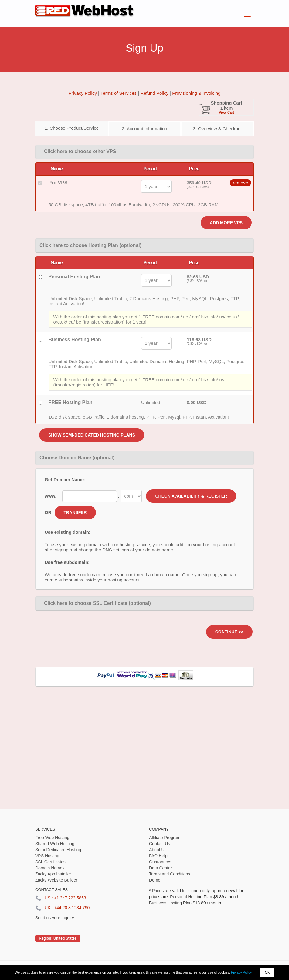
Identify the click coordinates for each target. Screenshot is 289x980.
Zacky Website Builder (56, 880)
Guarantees (160, 862)
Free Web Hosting (52, 838)
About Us (158, 850)
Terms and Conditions (170, 874)
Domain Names (50, 868)
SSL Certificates (50, 862)
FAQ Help (158, 856)
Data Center (160, 868)
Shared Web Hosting (55, 844)
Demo (155, 880)
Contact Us (160, 844)
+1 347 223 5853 (70, 898)
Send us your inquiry (55, 918)
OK (267, 972)
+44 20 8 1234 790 (72, 908)
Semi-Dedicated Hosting (58, 850)
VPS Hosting (47, 856)
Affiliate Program (165, 838)
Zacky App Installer (53, 874)
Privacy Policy (241, 972)
